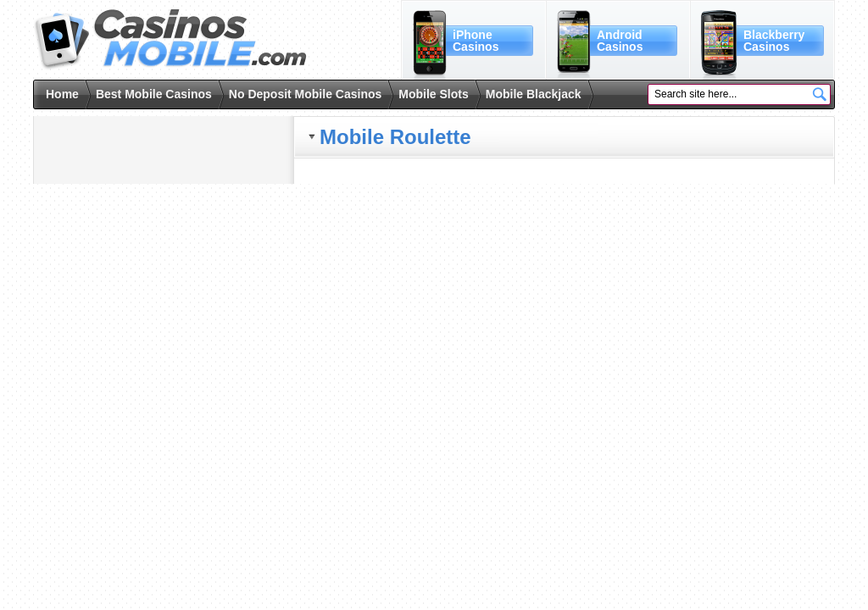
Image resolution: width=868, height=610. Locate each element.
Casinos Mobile (170, 40)
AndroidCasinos (620, 41)
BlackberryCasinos (774, 41)
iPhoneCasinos (476, 41)
